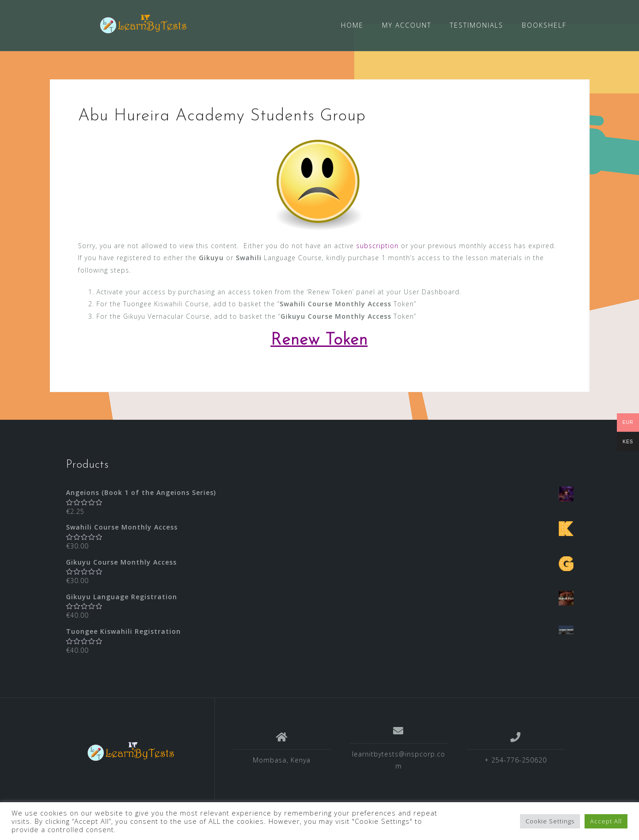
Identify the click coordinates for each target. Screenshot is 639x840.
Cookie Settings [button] (550, 821)
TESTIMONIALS (477, 25)
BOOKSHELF (544, 25)
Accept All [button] (606, 821)
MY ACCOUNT (407, 25)
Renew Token (319, 340)
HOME (352, 25)
